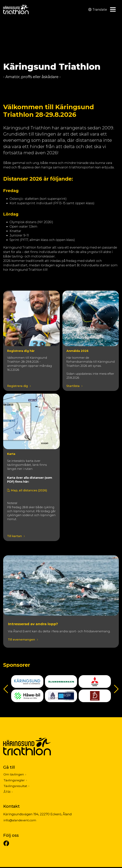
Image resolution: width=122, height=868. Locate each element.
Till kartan (15, 536)
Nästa (116, 689)
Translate (98, 10)
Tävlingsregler (15, 781)
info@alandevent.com (21, 821)
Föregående (6, 689)
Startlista (73, 386)
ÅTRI (7, 793)
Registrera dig (18, 386)
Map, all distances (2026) (27, 490)
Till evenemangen (22, 640)
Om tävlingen (14, 775)
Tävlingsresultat (16, 787)
